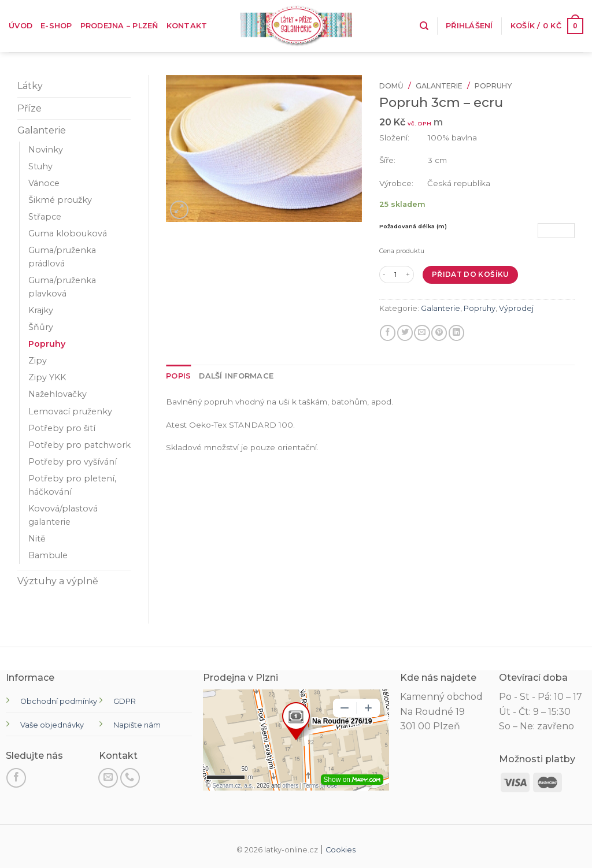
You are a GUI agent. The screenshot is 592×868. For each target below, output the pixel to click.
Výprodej (516, 308)
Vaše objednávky (52, 725)
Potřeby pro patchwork (79, 445)
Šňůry (41, 327)
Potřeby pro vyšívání (73, 462)
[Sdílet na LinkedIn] (456, 333)
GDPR (125, 701)
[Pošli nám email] (108, 778)
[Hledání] (424, 26)
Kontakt (187, 26)
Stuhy (40, 166)
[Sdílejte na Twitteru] (405, 333)
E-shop (56, 26)
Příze (29, 108)
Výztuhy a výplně (58, 581)
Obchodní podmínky (59, 701)
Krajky (41, 310)
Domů (391, 86)
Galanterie (42, 130)
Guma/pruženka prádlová (62, 257)
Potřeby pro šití (62, 428)
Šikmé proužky (60, 200)
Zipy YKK (47, 377)
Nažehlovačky (58, 394)
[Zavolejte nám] (130, 778)
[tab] (178, 376)
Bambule (48, 555)
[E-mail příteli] (422, 333)
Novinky (46, 150)
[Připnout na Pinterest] (439, 333)
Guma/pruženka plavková (62, 287)
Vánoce (44, 183)
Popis (178, 376)
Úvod (21, 26)
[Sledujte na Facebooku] (16, 778)
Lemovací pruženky (70, 411)
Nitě (37, 539)
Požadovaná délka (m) (413, 226)
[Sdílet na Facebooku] (388, 333)
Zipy (38, 361)
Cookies (341, 850)
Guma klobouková (68, 233)
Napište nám (137, 725)
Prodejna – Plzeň (119, 26)
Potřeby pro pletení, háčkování (72, 485)
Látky (30, 86)
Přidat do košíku (471, 274)
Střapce (45, 217)
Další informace (236, 376)
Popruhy (47, 344)
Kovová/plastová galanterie (63, 515)
